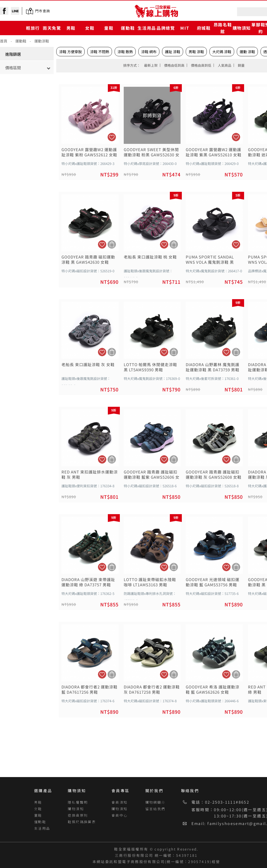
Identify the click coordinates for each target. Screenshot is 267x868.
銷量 (241, 65)
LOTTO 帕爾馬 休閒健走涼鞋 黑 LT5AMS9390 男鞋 (150, 367)
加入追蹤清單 (112, 137)
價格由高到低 (201, 65)
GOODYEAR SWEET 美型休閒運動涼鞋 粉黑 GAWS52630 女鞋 (152, 152)
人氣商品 (225, 65)
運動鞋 (128, 28)
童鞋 (109, 28)
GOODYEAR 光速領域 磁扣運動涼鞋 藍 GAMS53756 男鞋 (213, 582)
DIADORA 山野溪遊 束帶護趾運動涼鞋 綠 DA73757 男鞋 (88, 582)
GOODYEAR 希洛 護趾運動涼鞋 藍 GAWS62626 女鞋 (213, 690)
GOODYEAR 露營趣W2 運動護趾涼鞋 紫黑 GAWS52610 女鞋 (214, 152)
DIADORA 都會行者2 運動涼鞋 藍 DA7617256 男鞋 (89, 690)
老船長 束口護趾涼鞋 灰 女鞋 (88, 365)
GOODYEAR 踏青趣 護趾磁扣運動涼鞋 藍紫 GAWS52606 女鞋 (152, 475)
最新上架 (151, 65)
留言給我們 (155, 809)
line (15, 11)
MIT (185, 28)
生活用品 (147, 28)
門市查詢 (43, 11)
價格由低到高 (174, 65)
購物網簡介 (155, 802)
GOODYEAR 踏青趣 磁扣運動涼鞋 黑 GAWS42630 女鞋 (88, 260)
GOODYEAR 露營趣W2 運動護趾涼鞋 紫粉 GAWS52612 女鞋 (89, 152)
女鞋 (90, 28)
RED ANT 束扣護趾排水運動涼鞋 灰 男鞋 (90, 475)
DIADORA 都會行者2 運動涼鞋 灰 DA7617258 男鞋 (152, 690)
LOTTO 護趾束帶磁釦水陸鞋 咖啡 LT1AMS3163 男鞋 (150, 582)
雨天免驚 (52, 28)
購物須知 (242, 28)
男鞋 (71, 28)
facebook (4, 11)
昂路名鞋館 (223, 28)
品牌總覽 (166, 28)
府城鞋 (204, 28)
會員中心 (120, 815)
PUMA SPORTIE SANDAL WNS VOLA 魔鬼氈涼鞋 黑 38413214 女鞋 (210, 260)
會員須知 (120, 802)
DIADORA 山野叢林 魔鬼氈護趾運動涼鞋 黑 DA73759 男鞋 (213, 367)
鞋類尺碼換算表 (82, 822)
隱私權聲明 (78, 802)
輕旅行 (33, 28)
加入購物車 (112, 244)
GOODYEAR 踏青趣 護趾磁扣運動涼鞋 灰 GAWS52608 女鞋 (214, 475)
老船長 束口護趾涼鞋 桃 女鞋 (150, 257)
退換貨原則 (78, 815)
